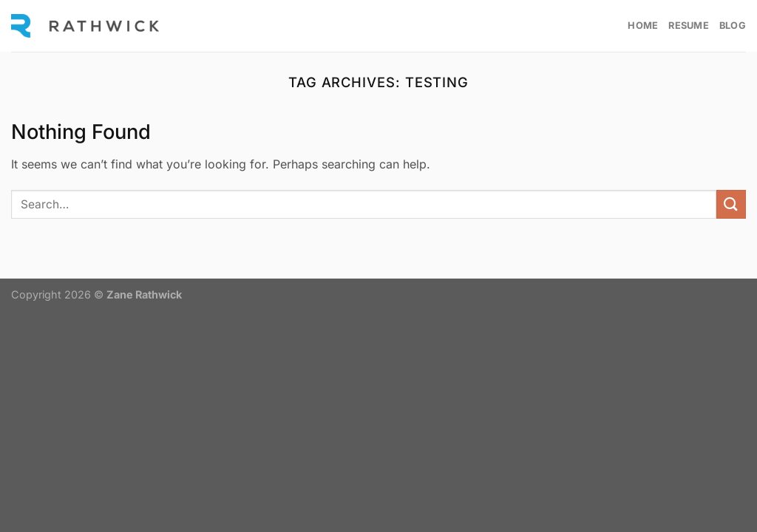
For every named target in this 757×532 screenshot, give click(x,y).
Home (643, 25)
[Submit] (731, 204)
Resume (689, 25)
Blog (733, 25)
